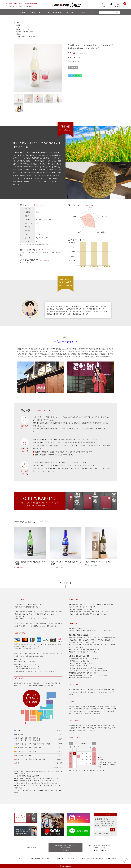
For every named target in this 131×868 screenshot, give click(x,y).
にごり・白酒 (25, 30)
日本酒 (18, 25)
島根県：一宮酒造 (28, 32)
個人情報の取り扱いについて (41, 858)
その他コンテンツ (87, 12)
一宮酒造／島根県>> (65, 342)
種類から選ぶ (37, 12)
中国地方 (18, 32)
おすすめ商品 (20, 12)
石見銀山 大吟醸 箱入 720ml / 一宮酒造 (98, 562)
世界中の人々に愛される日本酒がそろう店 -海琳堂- (99, 858)
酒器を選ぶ (70, 12)
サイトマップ (20, 858)
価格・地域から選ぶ (53, 12)
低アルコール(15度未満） (29, 36)
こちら (111, 833)
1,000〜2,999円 (21, 27)
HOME (16, 23)
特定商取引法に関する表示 (66, 858)
